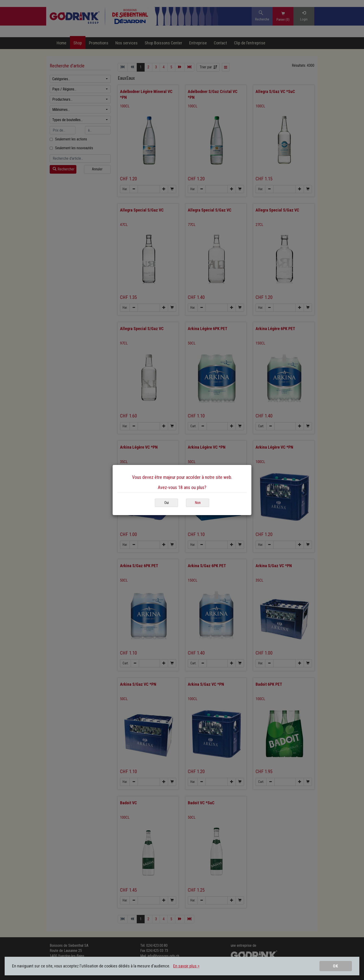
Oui (167, 503)
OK (336, 966)
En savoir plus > (186, 966)
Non (198, 503)
